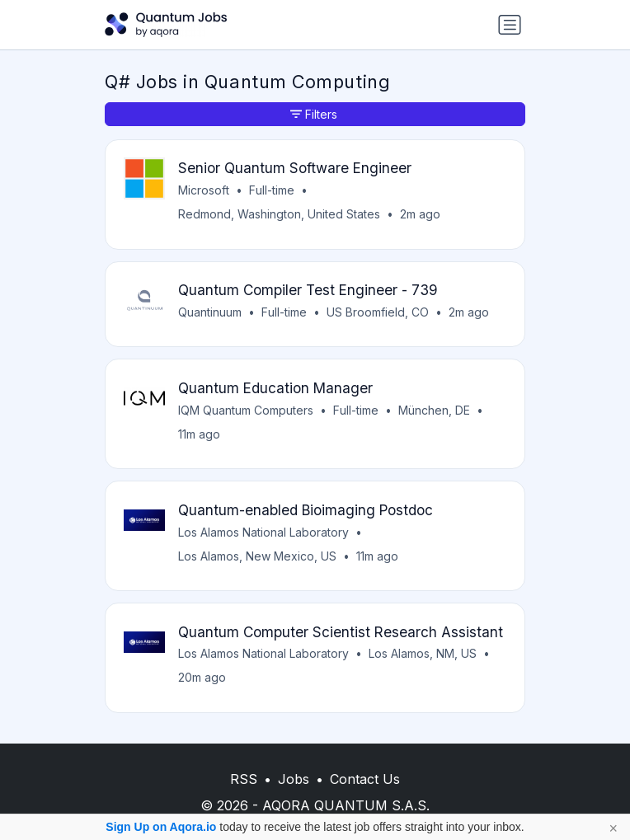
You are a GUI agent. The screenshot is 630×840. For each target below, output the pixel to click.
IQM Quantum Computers (246, 410)
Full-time (272, 190)
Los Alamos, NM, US (423, 653)
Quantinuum (210, 312)
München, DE (434, 410)
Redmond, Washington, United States (279, 214)
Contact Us (365, 779)
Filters (314, 114)
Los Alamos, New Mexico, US (257, 556)
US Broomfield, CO (378, 312)
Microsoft (204, 190)
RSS (244, 779)
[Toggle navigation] (510, 25)
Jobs (294, 779)
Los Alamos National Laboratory (263, 532)
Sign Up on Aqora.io (161, 827)
